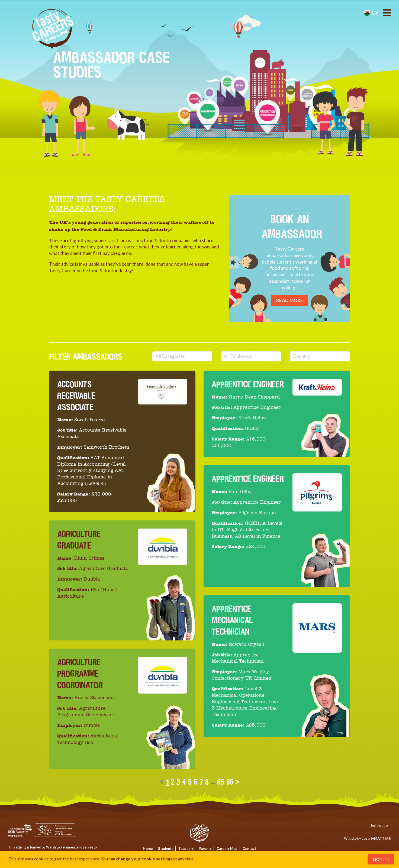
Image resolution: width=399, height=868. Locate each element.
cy (371, 13)
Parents (205, 848)
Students (166, 848)
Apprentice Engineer (248, 384)
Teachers (186, 848)
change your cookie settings (144, 859)
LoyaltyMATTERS (376, 838)
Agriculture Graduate (79, 540)
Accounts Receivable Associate (76, 396)
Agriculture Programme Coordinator (80, 674)
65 (221, 782)
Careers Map (227, 848)
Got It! (381, 859)
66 (230, 782)
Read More (290, 300)
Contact (249, 848)
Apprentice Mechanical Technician (232, 620)
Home (148, 848)
